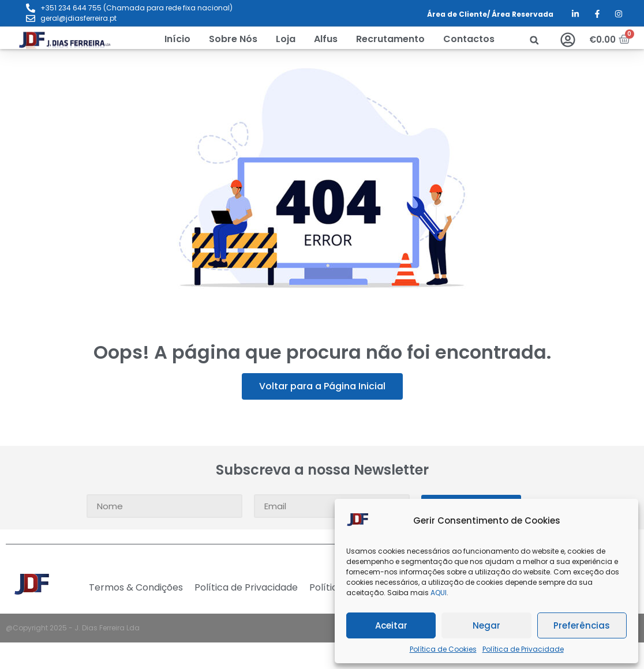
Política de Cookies (443, 649)
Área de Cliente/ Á (462, 14)
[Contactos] (469, 39)
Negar (486, 625)
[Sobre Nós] (233, 39)
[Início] (177, 39)
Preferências (582, 625)
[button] (534, 40)
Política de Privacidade (523, 649)
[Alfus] (326, 39)
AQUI (439, 593)
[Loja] (286, 39)
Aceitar (391, 625)
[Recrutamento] (390, 39)
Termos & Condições (136, 588)
